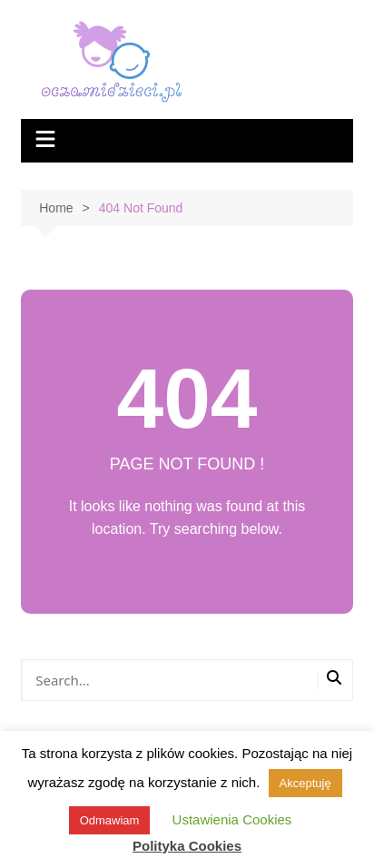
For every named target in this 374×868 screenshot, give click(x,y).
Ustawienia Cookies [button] (232, 819)
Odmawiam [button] (110, 820)
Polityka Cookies (187, 846)
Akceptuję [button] (305, 783)
